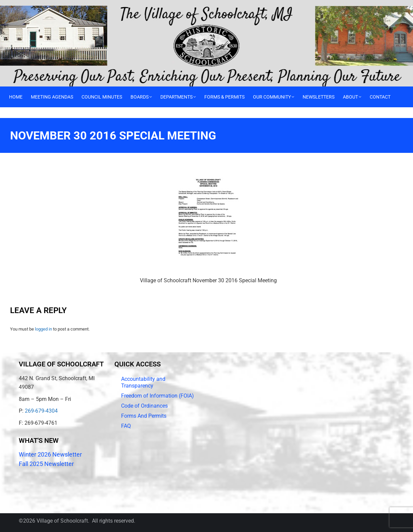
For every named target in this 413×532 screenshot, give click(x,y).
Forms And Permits (144, 416)
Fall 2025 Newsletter (46, 464)
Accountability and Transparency (143, 382)
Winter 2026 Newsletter (50, 454)
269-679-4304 (41, 411)
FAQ (126, 426)
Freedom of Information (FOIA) (158, 396)
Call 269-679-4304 (23, 5)
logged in (43, 329)
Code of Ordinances (144, 406)
